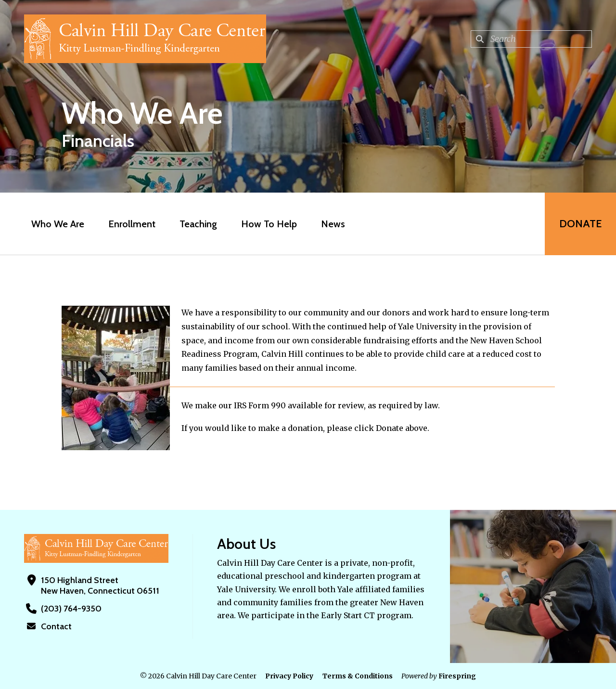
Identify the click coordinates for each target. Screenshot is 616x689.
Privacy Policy (289, 676)
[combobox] (531, 39)
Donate (580, 224)
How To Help (269, 224)
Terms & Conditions (358, 676)
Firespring (457, 676)
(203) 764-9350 (71, 609)
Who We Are (58, 224)
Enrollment (132, 224)
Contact (56, 626)
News (333, 224)
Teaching (198, 224)
